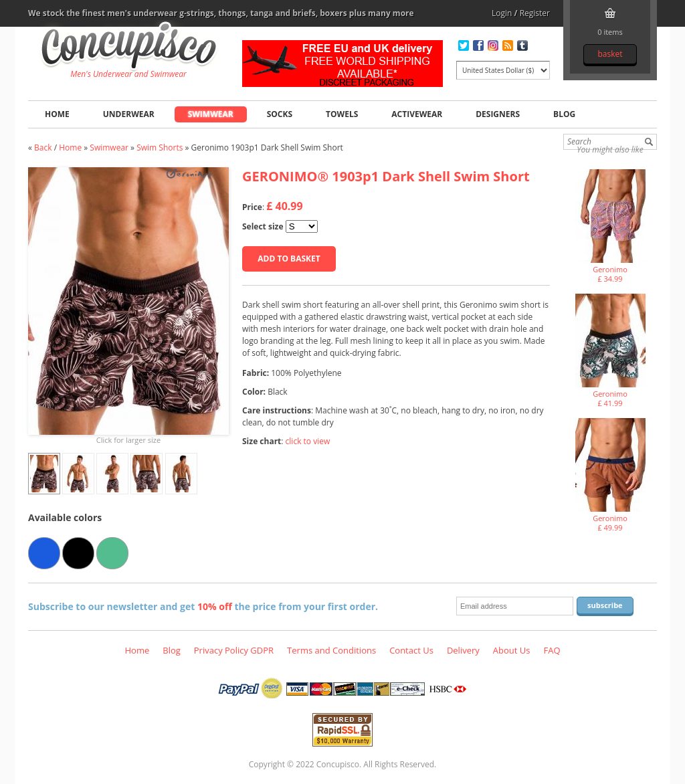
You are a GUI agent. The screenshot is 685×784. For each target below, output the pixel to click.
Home (57, 114)
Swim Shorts (160, 148)
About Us (512, 650)
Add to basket (289, 259)
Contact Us (411, 650)
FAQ (552, 650)
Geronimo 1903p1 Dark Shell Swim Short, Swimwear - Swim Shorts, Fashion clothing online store (129, 47)
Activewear (417, 114)
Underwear (129, 114)
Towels (342, 114)
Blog (564, 114)
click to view (308, 441)
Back (43, 148)
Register (535, 13)
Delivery (463, 650)
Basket (610, 54)
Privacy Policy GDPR (234, 650)
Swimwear (211, 114)
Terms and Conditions (331, 650)
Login (502, 13)
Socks (280, 114)
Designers (498, 114)
